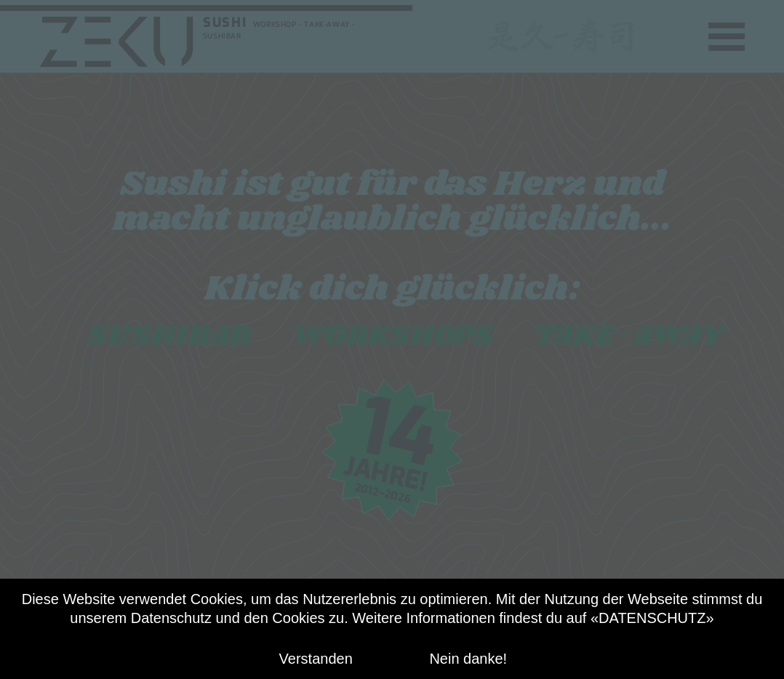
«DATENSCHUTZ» (652, 618)
